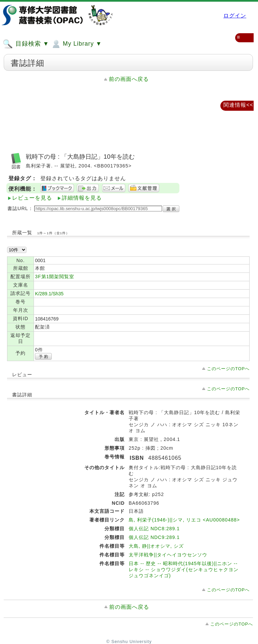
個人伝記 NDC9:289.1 (154, 537)
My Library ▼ (76, 44)
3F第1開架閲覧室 (55, 277)
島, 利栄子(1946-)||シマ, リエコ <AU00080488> (184, 520)
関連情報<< (238, 105)
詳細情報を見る (82, 198)
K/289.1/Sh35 (49, 294)
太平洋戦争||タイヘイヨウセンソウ (168, 555)
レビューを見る (32, 198)
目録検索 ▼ (26, 44)
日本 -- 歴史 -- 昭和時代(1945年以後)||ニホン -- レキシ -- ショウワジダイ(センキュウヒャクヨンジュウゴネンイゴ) (184, 569)
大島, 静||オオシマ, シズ (156, 546)
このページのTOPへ (228, 369)
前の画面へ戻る (129, 79)
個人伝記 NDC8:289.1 (154, 529)
